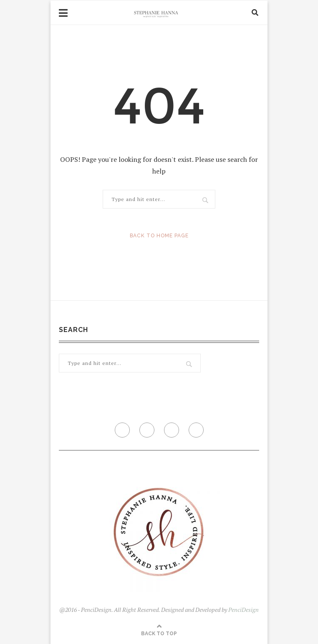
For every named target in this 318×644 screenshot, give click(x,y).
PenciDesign (244, 610)
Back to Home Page (159, 236)
